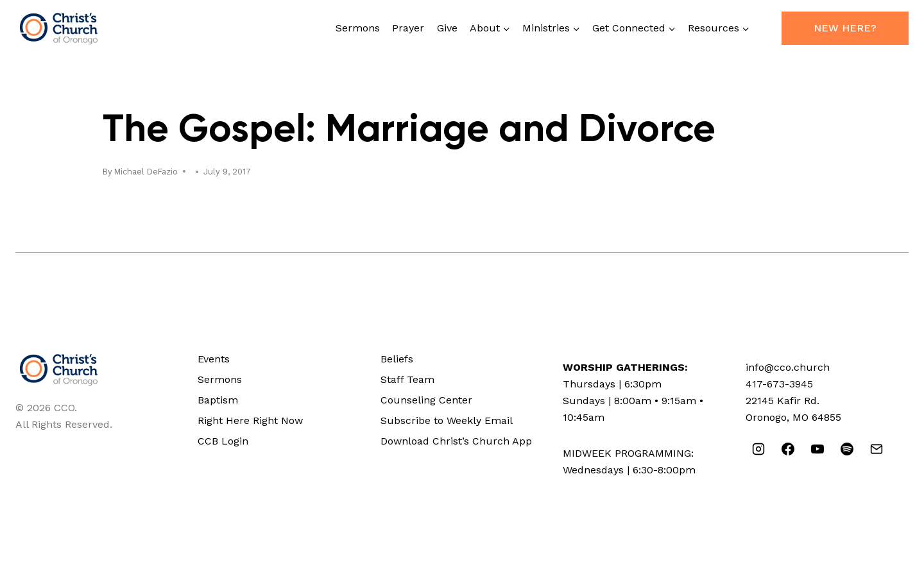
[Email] (877, 449)
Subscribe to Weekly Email (447, 420)
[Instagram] (758, 449)
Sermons (358, 28)
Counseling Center (426, 400)
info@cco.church (788, 367)
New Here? (845, 28)
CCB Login (223, 441)
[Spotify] (847, 449)
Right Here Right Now (250, 420)
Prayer (408, 28)
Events (214, 359)
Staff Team (407, 379)
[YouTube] (817, 449)
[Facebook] (788, 449)
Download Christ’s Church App (456, 441)
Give (447, 28)
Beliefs (397, 359)
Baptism (218, 400)
